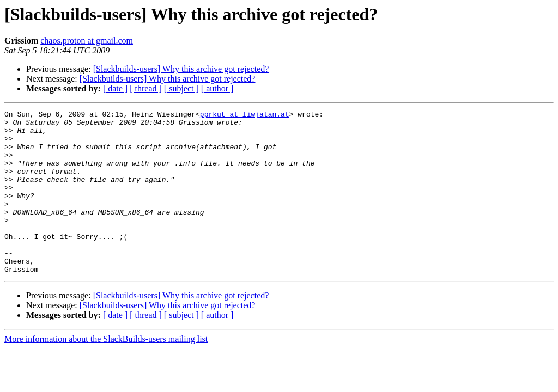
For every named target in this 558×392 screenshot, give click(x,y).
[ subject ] (181, 88)
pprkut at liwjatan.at (245, 115)
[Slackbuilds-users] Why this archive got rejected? (181, 69)
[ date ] (115, 88)
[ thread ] (146, 88)
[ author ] (217, 88)
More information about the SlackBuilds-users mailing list (106, 372)
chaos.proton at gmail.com (87, 41)
